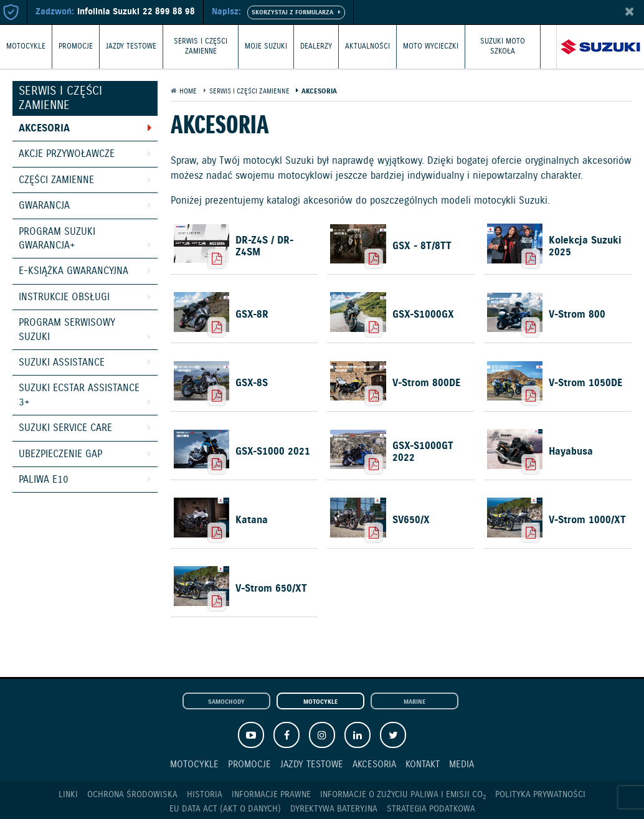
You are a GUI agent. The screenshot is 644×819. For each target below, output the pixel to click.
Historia (205, 795)
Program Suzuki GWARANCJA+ (57, 239)
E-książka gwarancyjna (73, 271)
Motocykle (26, 46)
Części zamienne (56, 180)
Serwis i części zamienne (201, 46)
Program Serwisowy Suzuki (67, 330)
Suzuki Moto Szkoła (503, 46)
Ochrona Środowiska (132, 795)
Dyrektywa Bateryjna (334, 809)
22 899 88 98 (169, 12)
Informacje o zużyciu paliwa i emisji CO (403, 795)
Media (462, 765)
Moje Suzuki (266, 46)
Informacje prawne (271, 795)
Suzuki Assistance (62, 363)
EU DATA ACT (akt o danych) (225, 809)
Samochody (226, 702)
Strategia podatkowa (431, 809)
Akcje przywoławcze (67, 154)
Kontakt (423, 765)
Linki (68, 795)
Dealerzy (316, 46)
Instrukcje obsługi (64, 297)
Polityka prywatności (540, 795)
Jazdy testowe (131, 46)
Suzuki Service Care (65, 428)
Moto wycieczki (431, 46)
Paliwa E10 (44, 480)
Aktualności (367, 46)
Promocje (76, 46)
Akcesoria (44, 129)
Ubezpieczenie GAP (60, 454)
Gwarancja (44, 206)
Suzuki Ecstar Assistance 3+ (79, 395)
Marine (414, 702)
